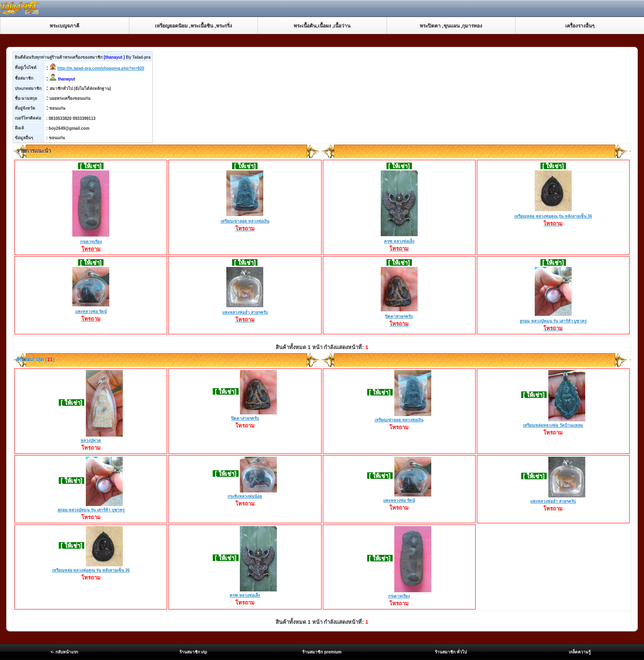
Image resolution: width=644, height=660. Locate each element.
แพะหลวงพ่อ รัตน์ (91, 312)
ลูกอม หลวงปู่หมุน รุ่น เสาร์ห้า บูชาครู (553, 322)
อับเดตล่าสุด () (35, 360)
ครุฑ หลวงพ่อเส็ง (399, 242)
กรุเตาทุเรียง (91, 242)
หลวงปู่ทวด (91, 440)
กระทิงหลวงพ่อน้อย (245, 496)
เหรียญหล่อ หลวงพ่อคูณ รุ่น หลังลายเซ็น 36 (553, 217)
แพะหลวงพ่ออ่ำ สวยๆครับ (245, 313)
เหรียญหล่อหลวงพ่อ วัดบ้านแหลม (553, 425)
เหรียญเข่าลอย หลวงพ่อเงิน (245, 222)
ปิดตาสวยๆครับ (399, 317)
